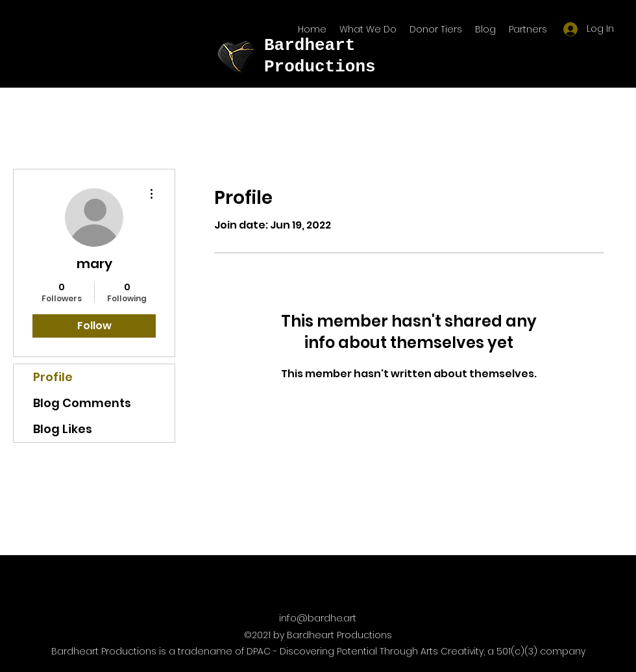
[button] (528, 29)
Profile (53, 377)
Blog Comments (82, 403)
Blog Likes (63, 429)
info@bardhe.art (318, 618)
